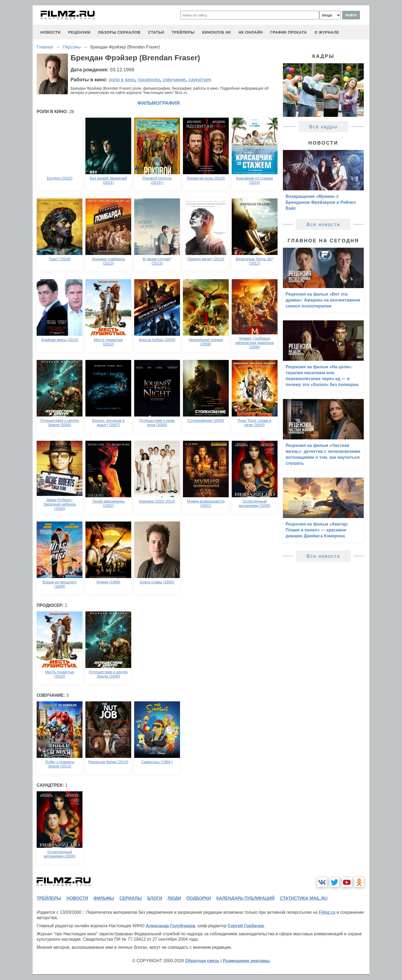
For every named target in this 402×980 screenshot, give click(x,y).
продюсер (149, 80)
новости (51, 32)
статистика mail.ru (304, 898)
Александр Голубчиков (170, 926)
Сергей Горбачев (246, 926)
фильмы (104, 898)
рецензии (79, 32)
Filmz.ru (327, 912)
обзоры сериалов (119, 32)
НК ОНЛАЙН (251, 32)
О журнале (327, 32)
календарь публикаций (245, 898)
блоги (155, 898)
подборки (199, 898)
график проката (289, 32)
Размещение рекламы (246, 961)
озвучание (174, 80)
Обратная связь (202, 961)
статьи (156, 32)
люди (174, 898)
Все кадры (323, 127)
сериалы (131, 898)
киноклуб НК (216, 32)
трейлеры (183, 32)
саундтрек (200, 80)
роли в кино (122, 80)
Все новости (323, 225)
